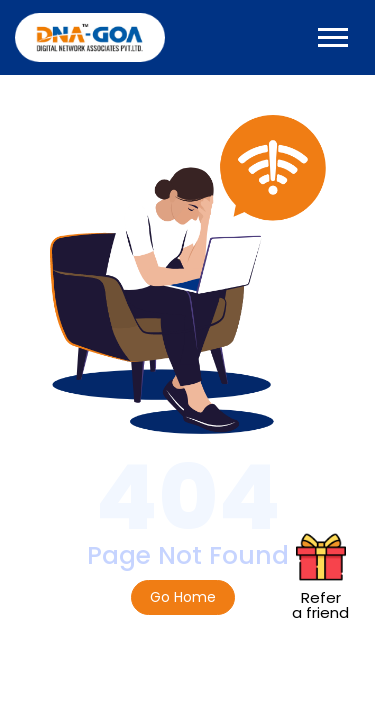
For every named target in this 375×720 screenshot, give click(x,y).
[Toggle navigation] (333, 37)
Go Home (183, 597)
